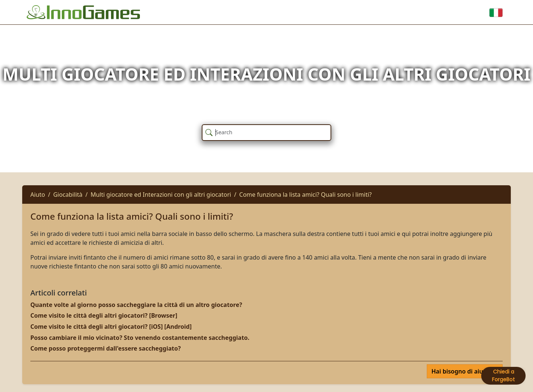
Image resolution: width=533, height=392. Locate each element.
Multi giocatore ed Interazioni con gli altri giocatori (161, 195)
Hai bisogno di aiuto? (462, 371)
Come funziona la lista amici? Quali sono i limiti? (305, 195)
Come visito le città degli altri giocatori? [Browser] (104, 315)
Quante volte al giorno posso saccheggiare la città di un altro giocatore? (136, 305)
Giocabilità (68, 195)
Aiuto (38, 195)
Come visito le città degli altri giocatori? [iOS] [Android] (111, 327)
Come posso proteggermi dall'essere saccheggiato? (105, 348)
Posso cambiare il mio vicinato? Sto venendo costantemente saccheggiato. (140, 338)
